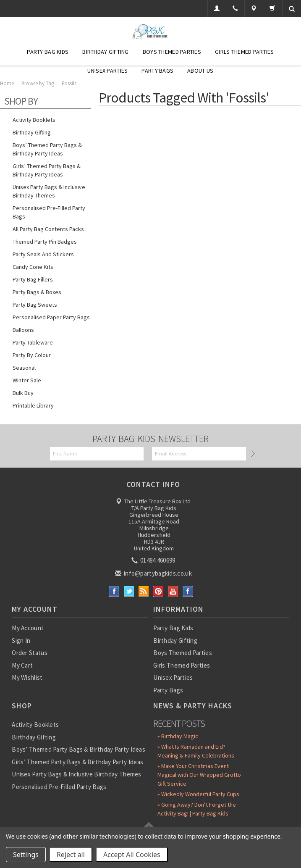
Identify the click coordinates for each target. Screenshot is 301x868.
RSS (144, 591)
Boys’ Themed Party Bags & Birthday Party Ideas (47, 149)
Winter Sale (27, 380)
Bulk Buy (23, 393)
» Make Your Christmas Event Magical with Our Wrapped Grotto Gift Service (199, 775)
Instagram (188, 591)
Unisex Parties (107, 71)
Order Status (30, 653)
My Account (28, 628)
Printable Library (33, 405)
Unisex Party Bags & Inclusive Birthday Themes (49, 191)
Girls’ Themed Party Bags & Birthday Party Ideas (47, 170)
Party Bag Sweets (35, 305)
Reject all (71, 855)
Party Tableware (33, 342)
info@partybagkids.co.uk (154, 573)
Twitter (129, 591)
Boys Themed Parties (172, 52)
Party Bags (157, 71)
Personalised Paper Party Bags (51, 317)
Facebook (114, 591)
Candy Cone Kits (33, 267)
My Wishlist (27, 677)
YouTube (173, 591)
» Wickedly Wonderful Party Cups (198, 794)
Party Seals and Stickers (43, 254)
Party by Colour (32, 355)
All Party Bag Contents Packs (48, 229)
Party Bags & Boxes (37, 292)
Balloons (23, 330)
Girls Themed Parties (245, 52)
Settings (26, 855)
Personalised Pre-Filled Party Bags (49, 212)
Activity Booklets (34, 120)
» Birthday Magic (178, 736)
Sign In (21, 640)
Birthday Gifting (105, 52)
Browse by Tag (38, 83)
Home (7, 83)
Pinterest (158, 591)
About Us (200, 71)
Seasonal (24, 368)
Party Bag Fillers (33, 279)
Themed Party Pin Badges (45, 242)
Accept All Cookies (132, 855)
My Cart (22, 665)
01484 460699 (154, 560)
